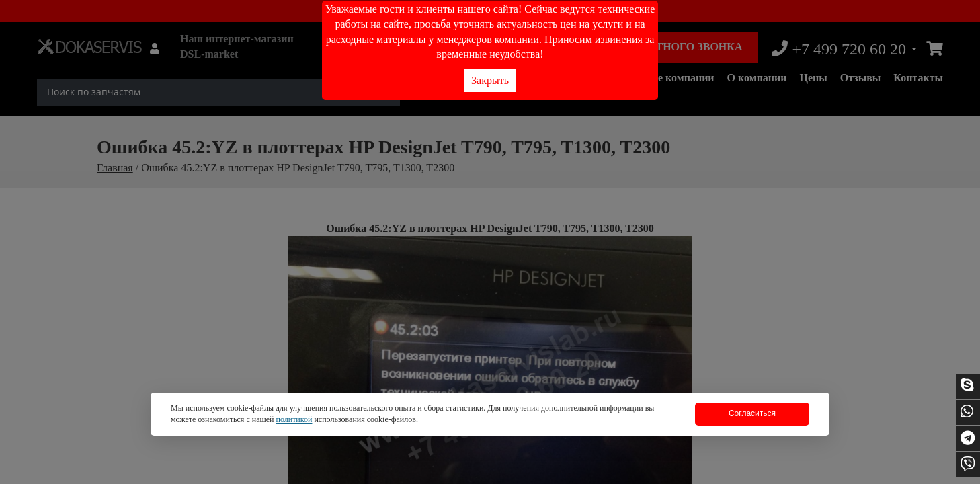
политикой (294, 419)
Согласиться (752, 413)
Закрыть (490, 80)
